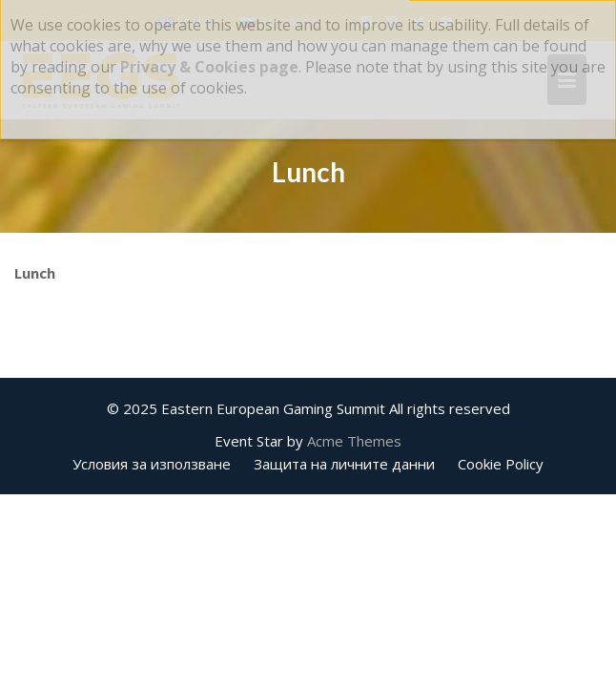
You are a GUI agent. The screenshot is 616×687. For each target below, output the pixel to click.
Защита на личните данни (344, 464)
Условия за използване (152, 464)
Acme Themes (354, 441)
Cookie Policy (501, 464)
